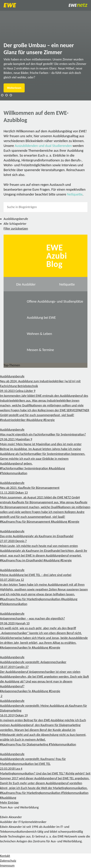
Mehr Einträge (9, 803)
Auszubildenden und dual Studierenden (43, 146)
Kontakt (5, 856)
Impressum (7, 865)
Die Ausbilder (26, 284)
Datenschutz (8, 861)
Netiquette (75, 194)
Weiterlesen (14, 88)
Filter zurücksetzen (16, 229)
